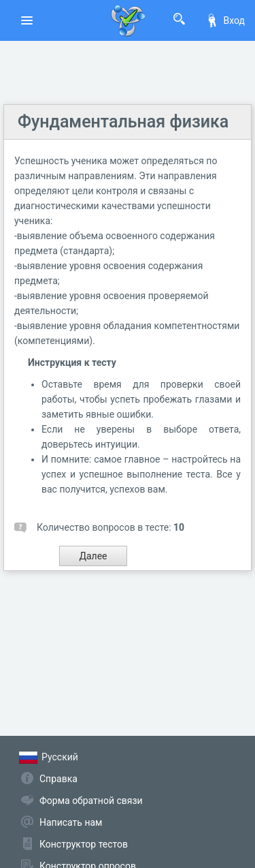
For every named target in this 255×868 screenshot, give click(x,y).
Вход (225, 20)
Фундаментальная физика (123, 122)
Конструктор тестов (84, 844)
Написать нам (71, 822)
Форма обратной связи (91, 801)
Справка (58, 779)
